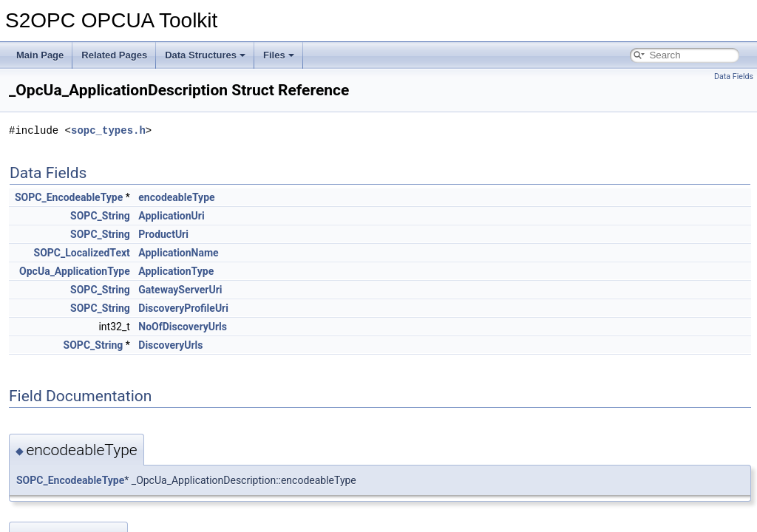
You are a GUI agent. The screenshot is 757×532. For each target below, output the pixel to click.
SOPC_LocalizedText (82, 253)
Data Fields (734, 76)
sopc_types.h (108, 130)
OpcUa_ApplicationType (75, 271)
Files (279, 55)
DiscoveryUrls (170, 345)
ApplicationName (178, 253)
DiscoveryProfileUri (183, 308)
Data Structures (205, 55)
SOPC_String (100, 216)
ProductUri (163, 234)
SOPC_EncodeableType (69, 197)
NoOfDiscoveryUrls (183, 327)
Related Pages (114, 55)
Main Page (40, 55)
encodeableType (176, 197)
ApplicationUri (171, 216)
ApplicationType (176, 271)
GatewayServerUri (180, 290)
